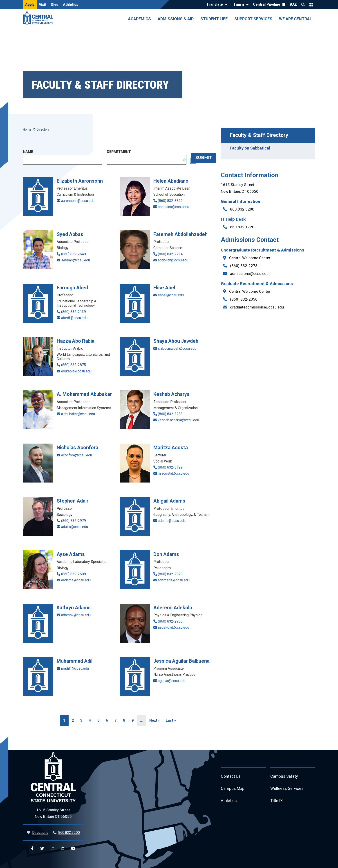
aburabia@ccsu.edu (76, 371)
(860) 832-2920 (170, 574)
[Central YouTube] (73, 849)
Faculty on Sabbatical (250, 148)
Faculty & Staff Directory (259, 135)
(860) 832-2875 (74, 365)
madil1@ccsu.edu (75, 668)
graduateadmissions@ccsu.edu (257, 307)
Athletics (71, 5)
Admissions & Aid (176, 19)
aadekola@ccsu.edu (173, 627)
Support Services (253, 19)
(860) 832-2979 (74, 521)
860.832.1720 (242, 227)
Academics (139, 19)
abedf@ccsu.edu (74, 318)
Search (303, 5)
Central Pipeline (267, 4)
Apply (30, 5)
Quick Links (311, 5)
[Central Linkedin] (63, 849)
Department (119, 152)
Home (27, 129)
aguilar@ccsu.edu (172, 681)
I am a (239, 4)
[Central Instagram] (53, 849)
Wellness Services (287, 789)
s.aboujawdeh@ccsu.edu (177, 348)
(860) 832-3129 (170, 467)
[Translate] (216, 5)
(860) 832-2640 (74, 254)
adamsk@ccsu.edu (76, 615)
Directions (40, 833)
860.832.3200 (242, 209)
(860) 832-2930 (170, 621)
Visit (43, 5)
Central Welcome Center (250, 258)
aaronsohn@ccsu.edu (78, 201)
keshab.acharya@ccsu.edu (178, 420)
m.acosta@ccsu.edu (173, 473)
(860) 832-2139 (74, 312)
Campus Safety (284, 776)
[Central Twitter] (42, 849)
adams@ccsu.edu (172, 521)
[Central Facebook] (32, 849)
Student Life (214, 19)
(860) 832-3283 (170, 414)
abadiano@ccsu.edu (173, 207)
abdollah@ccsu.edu (173, 260)
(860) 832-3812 (170, 201)
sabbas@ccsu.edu (76, 260)
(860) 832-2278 (244, 266)
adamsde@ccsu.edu (174, 580)
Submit (204, 158)
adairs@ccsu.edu (75, 527)
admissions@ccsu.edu (249, 274)
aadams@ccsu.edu (76, 580)
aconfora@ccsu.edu (77, 455)
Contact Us (231, 776)
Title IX (276, 801)
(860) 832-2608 (74, 574)
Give (55, 5)
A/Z (293, 4)
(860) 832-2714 (170, 254)
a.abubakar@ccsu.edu (78, 414)
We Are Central (295, 19)
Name (28, 152)
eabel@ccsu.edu (171, 295)
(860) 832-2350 (244, 299)
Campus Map (233, 789)
